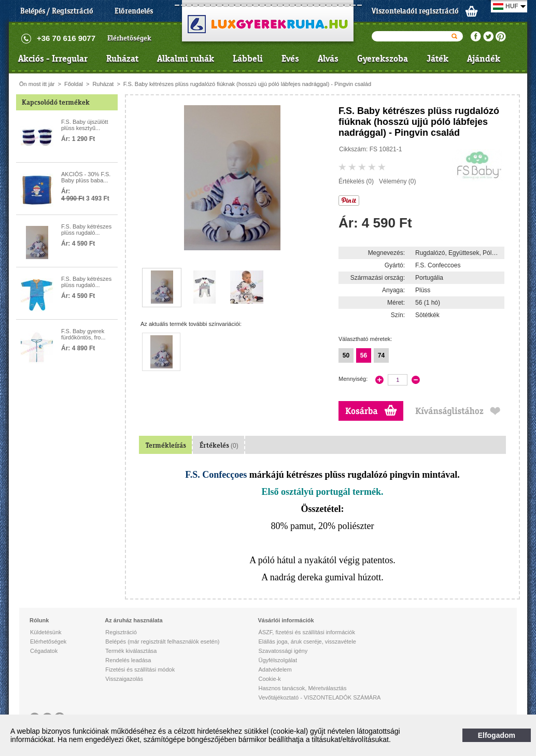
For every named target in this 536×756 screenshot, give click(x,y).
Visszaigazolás (124, 679)
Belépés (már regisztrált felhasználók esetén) (162, 641)
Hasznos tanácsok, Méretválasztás (302, 688)
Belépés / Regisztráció (57, 11)
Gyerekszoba (383, 59)
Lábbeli (248, 59)
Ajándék (484, 59)
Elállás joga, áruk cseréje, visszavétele (307, 641)
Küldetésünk (46, 632)
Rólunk (39, 620)
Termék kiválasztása (131, 651)
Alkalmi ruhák (186, 59)
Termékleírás (166, 445)
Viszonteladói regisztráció (415, 11)
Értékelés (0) (356, 181)
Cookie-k (269, 679)
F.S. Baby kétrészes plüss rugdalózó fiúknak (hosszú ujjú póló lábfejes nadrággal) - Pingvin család (247, 84)
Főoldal (74, 84)
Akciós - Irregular (53, 59)
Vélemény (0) (397, 181)
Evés (290, 59)
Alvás (328, 59)
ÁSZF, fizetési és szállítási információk (306, 632)
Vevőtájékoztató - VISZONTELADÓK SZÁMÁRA (319, 697)
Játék (438, 59)
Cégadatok (44, 651)
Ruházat (122, 59)
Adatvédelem (275, 669)
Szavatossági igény (283, 651)
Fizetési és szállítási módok (140, 669)
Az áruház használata (133, 620)
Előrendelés (134, 11)
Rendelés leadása (128, 660)
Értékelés (219, 445)
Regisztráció (121, 632)
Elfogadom (497, 735)
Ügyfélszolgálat (278, 660)
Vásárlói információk (286, 620)
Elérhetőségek (129, 38)
